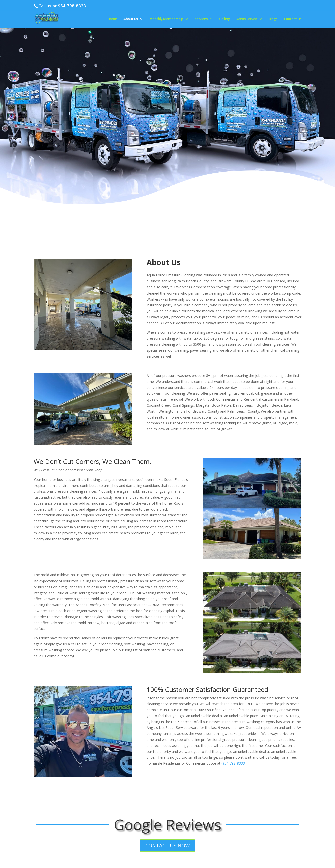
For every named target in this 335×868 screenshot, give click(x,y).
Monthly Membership (166, 19)
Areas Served (247, 19)
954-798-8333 (72, 6)
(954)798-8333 (233, 763)
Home (112, 19)
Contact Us (293, 19)
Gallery (225, 19)
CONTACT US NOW (167, 846)
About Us (131, 19)
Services (201, 19)
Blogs (273, 19)
